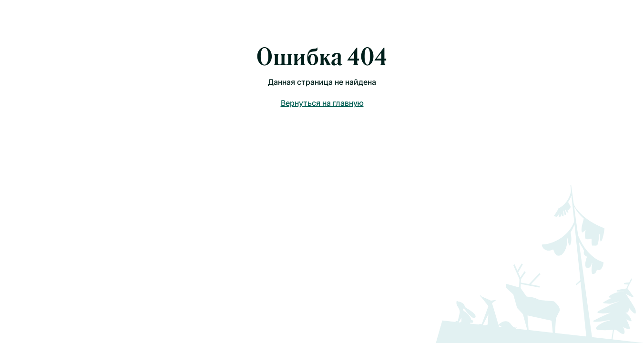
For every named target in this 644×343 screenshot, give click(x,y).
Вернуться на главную (322, 103)
